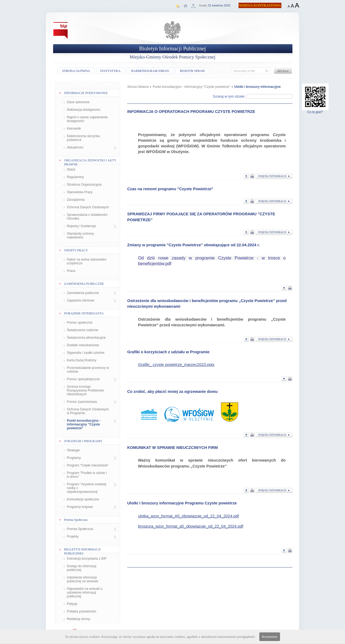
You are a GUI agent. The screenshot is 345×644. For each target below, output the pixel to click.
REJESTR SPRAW (193, 71)
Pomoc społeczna (80, 323)
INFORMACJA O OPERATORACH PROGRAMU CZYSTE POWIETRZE (191, 112)
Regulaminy (75, 177)
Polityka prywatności (82, 611)
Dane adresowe (78, 102)
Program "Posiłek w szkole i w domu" (87, 475)
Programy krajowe (80, 507)
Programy (74, 458)
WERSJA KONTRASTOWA (260, 5)
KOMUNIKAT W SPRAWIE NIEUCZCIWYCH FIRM (172, 448)
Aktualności (75, 147)
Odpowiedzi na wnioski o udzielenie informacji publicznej (85, 593)
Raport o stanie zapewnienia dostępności (87, 119)
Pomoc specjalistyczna (83, 379)
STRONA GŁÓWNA (76, 71)
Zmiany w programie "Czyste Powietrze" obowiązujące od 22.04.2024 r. (194, 245)
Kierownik (74, 129)
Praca (71, 271)
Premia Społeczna (80, 529)
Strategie (73, 450)
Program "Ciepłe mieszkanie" (88, 465)
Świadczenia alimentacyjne (86, 338)
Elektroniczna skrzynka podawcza (83, 138)
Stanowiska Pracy (80, 192)
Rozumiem (270, 637)
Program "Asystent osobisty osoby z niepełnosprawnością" (87, 488)
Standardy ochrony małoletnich (80, 236)
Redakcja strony (78, 619)
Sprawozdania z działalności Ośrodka (87, 217)
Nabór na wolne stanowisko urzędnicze (87, 261)
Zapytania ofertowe (81, 300)
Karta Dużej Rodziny (82, 360)
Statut (71, 169)
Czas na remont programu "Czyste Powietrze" (170, 189)
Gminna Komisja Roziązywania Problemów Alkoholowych (85, 390)
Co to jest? (315, 111)
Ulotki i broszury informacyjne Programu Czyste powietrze (182, 503)
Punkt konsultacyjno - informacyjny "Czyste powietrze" (84, 424)
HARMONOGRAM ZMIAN (150, 71)
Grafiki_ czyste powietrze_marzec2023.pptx (176, 365)
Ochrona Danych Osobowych (88, 207)
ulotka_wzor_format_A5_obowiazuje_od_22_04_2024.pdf (188, 516)
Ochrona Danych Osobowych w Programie (88, 411)
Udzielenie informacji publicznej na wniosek (83, 579)
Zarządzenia (76, 200)
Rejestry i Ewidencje (81, 226)
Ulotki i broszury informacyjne (257, 87)
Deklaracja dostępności (84, 110)
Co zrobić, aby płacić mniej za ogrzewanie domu (172, 392)
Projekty (73, 536)
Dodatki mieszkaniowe (83, 345)
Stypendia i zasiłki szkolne (86, 353)
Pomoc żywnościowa (82, 402)
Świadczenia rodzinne (83, 330)
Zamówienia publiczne (83, 293)
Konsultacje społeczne (83, 499)
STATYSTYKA (110, 71)
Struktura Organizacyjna (84, 185)
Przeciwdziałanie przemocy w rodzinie (88, 370)
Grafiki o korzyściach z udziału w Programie (168, 352)
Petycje (72, 604)
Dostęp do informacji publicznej (82, 568)
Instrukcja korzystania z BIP (87, 559)
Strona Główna (138, 87)
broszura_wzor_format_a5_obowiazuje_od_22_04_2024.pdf (191, 526)
